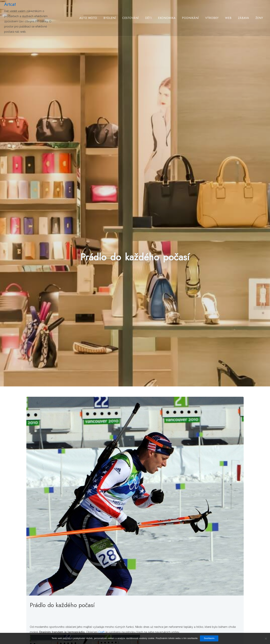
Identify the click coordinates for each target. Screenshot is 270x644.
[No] (266, 639)
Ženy (259, 18)
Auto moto (88, 18)
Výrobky (212, 18)
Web (228, 18)
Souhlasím (209, 638)
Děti (148, 18)
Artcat (10, 4)
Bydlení (110, 18)
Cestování (131, 18)
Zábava (244, 18)
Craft (102, 632)
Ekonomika (167, 18)
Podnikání (190, 18)
